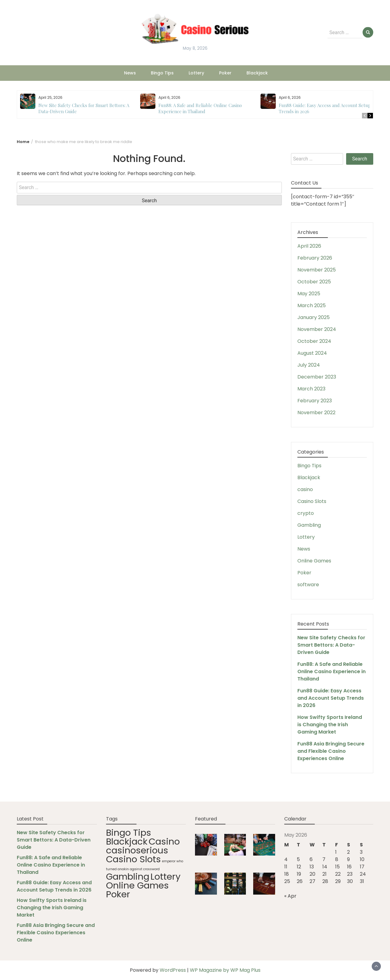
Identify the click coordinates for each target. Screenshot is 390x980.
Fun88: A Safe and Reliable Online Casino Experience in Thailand (200, 108)
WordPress (173, 970)
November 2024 (317, 329)
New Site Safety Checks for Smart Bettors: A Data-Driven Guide (331, 645)
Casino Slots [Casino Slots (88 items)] (133, 859)
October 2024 (314, 341)
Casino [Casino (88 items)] (164, 841)
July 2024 (309, 365)
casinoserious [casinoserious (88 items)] (137, 850)
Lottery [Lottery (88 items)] (166, 876)
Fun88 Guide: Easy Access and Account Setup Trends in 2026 (331, 698)
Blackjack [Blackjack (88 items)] (127, 841)
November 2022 (316, 413)
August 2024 (312, 353)
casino (305, 489)
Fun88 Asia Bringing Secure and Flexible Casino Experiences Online (331, 751)
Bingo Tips (162, 73)
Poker (225, 73)
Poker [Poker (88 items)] (118, 894)
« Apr (290, 896)
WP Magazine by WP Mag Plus (225, 970)
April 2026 (309, 246)
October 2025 (314, 282)
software (308, 585)
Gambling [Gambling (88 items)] (128, 876)
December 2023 (317, 377)
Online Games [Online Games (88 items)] (137, 885)
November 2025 (317, 270)
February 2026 (315, 258)
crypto (306, 513)
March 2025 (312, 305)
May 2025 (309, 294)
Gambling (309, 525)
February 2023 (315, 401)
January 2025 (314, 317)
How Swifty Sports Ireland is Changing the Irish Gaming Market (330, 725)
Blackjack (257, 73)
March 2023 (311, 389)
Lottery (196, 73)
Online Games (314, 561)
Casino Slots (312, 501)
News (130, 73)
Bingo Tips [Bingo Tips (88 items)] (129, 833)
